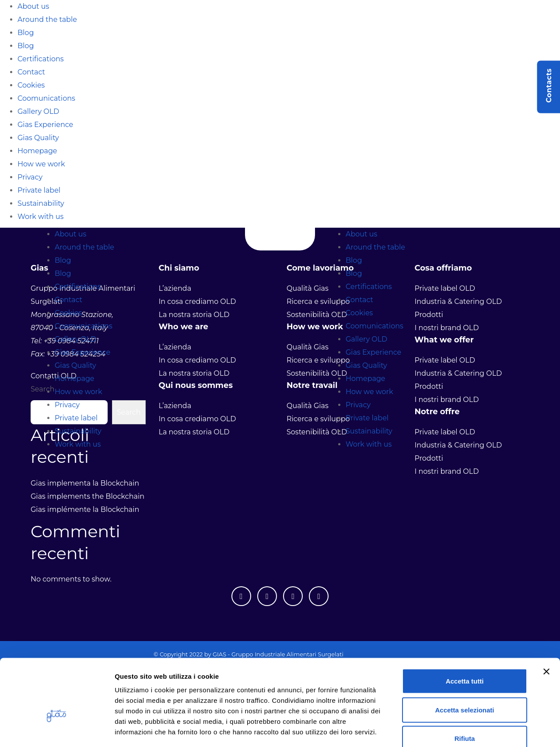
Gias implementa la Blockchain (85, 483)
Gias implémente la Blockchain (85, 509)
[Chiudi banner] (546, 623)
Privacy (30, 177)
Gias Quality (38, 138)
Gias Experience (45, 125)
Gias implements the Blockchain (87, 496)
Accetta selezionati (464, 661)
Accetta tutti (465, 632)
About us (33, 6)
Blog (26, 33)
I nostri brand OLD (447, 471)
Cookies (31, 85)
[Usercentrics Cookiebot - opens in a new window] (57, 730)
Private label (39, 190)
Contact (31, 72)
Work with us (40, 217)
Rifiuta (465, 689)
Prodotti (429, 458)
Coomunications (46, 98)
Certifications (41, 59)
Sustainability (41, 203)
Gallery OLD (38, 111)
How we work (41, 164)
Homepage (37, 151)
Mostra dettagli (460, 730)
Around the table (47, 19)
